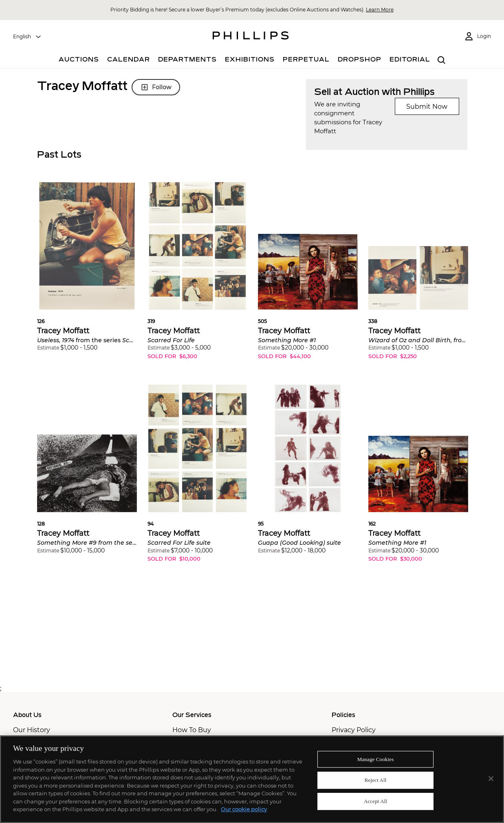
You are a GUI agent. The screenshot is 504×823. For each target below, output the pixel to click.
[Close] (491, 779)
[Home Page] (251, 37)
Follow (156, 87)
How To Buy (192, 730)
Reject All (376, 780)
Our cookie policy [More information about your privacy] (244, 809)
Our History (32, 730)
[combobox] (27, 37)
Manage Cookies (376, 759)
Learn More (380, 10)
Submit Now (427, 107)
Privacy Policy (354, 730)
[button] (87, 273)
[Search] (442, 61)
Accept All (375, 801)
